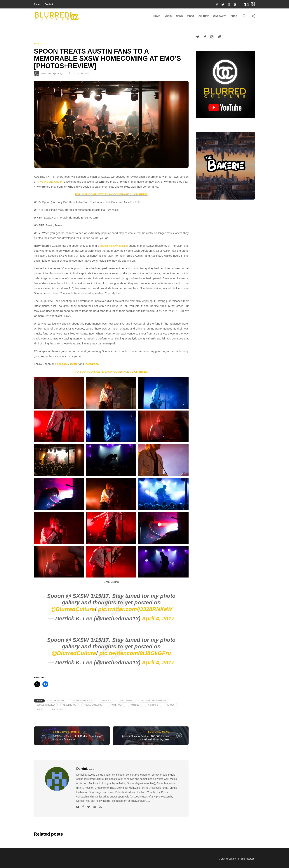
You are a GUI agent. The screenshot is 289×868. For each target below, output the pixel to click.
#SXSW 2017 (57, 709)
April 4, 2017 (158, 618)
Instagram (91, 364)
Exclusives (61, 732)
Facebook (62, 364)
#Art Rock (106, 701)
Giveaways (220, 16)
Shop (234, 16)
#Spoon (171, 705)
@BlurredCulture (73, 609)
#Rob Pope (153, 705)
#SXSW (40, 709)
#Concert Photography (154, 701)
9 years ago (58, 73)
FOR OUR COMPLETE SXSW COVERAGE (111, 194)
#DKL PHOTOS (70, 705)
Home (157, 16)
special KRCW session (114, 246)
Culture (204, 16)
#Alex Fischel (57, 701)
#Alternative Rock (82, 701)
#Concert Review (46, 705)
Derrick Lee (46, 73)
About (37, 4)
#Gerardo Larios (93, 705)
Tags (39, 701)
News (179, 16)
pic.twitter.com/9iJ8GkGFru (135, 653)
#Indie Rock (116, 705)
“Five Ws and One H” (50, 182)
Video (190, 16)
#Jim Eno (135, 705)
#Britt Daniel (126, 701)
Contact (49, 4)
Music (168, 16)
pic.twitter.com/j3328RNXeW (135, 609)
